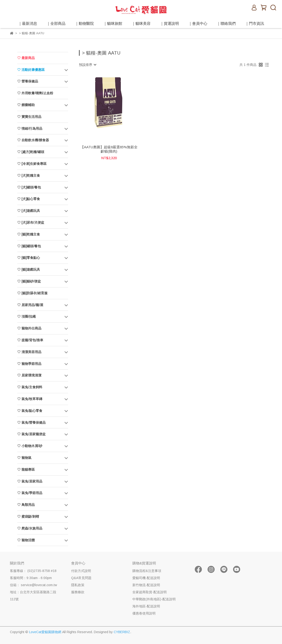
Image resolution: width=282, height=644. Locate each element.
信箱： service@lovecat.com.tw (33, 585)
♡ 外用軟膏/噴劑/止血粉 (35, 93)
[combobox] (87, 65)
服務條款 (78, 592)
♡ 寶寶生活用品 (29, 117)
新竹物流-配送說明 (146, 585)
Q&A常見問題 (81, 578)
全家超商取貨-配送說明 (150, 592)
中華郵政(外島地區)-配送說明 (154, 599)
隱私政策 (78, 585)
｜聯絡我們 (226, 23)
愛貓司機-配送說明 (146, 578)
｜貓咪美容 (141, 23)
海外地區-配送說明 (146, 606)
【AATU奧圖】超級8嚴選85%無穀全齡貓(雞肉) (109, 149)
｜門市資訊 (255, 23)
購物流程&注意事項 (147, 571)
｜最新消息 (28, 23)
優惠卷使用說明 (144, 613)
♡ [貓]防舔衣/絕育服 (32, 293)
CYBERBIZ (122, 632)
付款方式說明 (81, 571)
